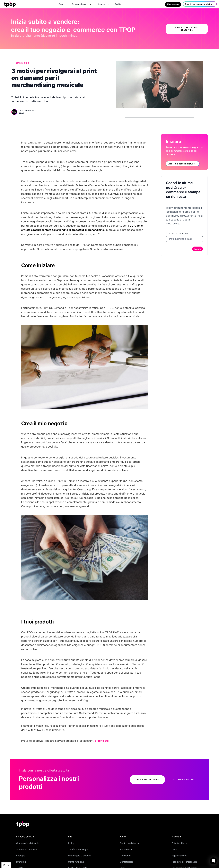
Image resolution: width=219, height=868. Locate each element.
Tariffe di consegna (78, 849)
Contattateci (126, 862)
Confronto (125, 856)
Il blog (71, 843)
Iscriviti (198, 249)
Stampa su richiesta (27, 849)
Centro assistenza (129, 843)
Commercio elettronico (28, 843)
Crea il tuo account (147, 779)
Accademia (126, 849)
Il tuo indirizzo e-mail (178, 233)
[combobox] (6, 865)
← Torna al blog (20, 63)
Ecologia (21, 856)
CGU (174, 849)
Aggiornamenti (179, 856)
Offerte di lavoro (180, 843)
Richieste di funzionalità (184, 862)
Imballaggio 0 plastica (80, 856)
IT (4, 865)
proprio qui (102, 741)
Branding (21, 862)
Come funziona (76, 862)
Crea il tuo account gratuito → (187, 29)
